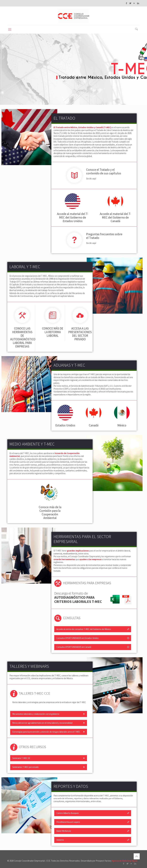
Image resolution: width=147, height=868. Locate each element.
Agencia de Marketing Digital (125, 861)
